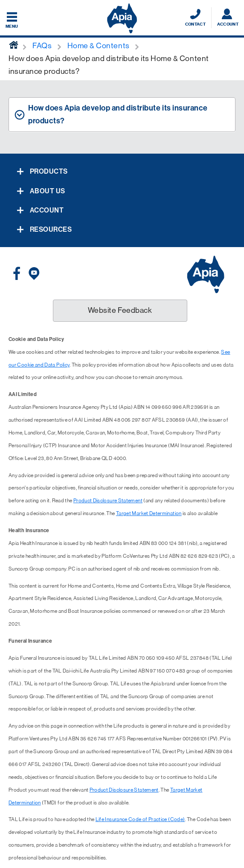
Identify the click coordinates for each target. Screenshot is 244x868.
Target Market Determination (149, 513)
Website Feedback (120, 310)
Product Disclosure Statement (108, 501)
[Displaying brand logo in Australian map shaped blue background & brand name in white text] (122, 18)
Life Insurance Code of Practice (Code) (140, 819)
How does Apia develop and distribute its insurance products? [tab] (118, 114)
